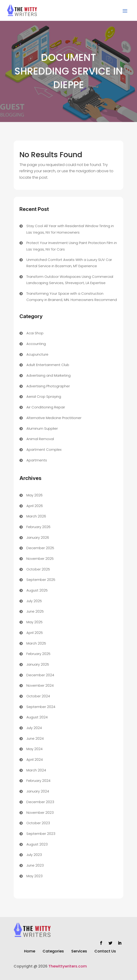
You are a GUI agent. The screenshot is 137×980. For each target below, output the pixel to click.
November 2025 (40, 559)
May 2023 (34, 876)
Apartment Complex (44, 449)
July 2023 (34, 855)
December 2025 (40, 548)
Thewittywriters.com (68, 966)
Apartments (37, 460)
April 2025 (35, 633)
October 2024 (38, 696)
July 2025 (34, 601)
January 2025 (38, 664)
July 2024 (34, 728)
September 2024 (41, 707)
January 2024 (38, 791)
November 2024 (40, 685)
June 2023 (35, 865)
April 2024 (35, 759)
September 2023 (41, 834)
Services (79, 952)
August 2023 (37, 844)
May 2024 (34, 749)
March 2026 (36, 516)
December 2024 (40, 675)
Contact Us (105, 952)
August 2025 (37, 590)
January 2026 (38, 537)
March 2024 (36, 770)
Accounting (36, 344)
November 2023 (40, 812)
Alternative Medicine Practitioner (54, 418)
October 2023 (38, 823)
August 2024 (37, 717)
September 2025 (41, 580)
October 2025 (38, 569)
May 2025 (34, 622)
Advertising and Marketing (48, 375)
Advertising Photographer (48, 386)
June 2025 (35, 611)
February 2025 (38, 654)
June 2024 (35, 738)
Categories (53, 952)
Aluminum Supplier (42, 428)
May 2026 (34, 495)
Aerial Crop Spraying (44, 396)
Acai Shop (35, 333)
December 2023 (40, 802)
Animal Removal (40, 439)
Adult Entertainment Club (48, 365)
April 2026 (35, 506)
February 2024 (38, 781)
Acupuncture (37, 354)
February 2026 (38, 527)
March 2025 (36, 643)
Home (30, 952)
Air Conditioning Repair (46, 407)
